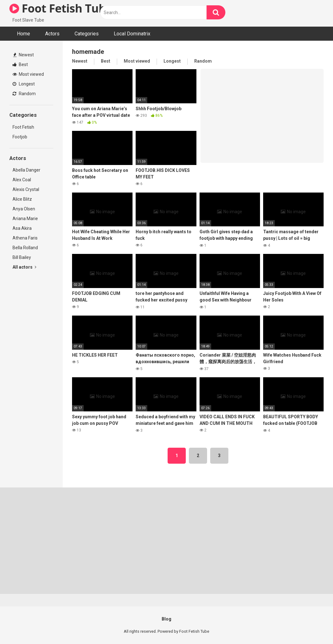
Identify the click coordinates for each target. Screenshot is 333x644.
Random (24, 94)
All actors (24, 267)
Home (23, 34)
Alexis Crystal (26, 189)
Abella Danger (26, 170)
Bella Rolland (25, 248)
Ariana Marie (25, 219)
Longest (24, 84)
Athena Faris (25, 238)
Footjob (20, 137)
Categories (87, 34)
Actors (52, 34)
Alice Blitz (22, 199)
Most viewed (28, 74)
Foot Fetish (23, 127)
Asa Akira (22, 228)
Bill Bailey (22, 257)
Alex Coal (22, 180)
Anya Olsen (24, 209)
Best (20, 64)
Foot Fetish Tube (61, 8)
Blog (166, 619)
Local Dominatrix (132, 34)
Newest (23, 55)
